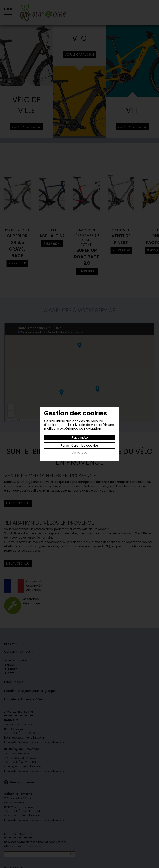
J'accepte (79, 437)
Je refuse (80, 453)
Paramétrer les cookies (79, 445)
